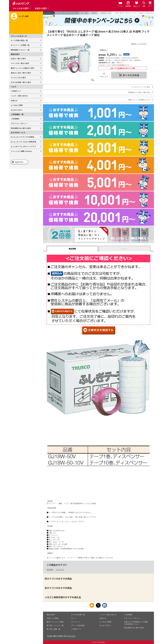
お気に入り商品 (53, 618)
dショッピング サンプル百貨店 (22, 137)
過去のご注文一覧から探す (21, 73)
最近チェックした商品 (55, 622)
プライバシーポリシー (19, 123)
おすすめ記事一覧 (78, 615)
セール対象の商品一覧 (19, 40)
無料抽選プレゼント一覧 (20, 50)
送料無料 (50, 570)
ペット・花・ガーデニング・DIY (67, 13)
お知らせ (14, 100)
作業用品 (94, 13)
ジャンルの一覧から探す (20, 63)
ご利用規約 (15, 119)
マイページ (75, 622)
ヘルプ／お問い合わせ (19, 96)
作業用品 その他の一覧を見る (139, 92)
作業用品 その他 (105, 13)
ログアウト (20, 162)
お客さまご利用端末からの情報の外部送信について (136, 623)
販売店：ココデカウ (139, 44)
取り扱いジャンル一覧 (55, 625)
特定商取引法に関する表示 (21, 128)
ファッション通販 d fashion (21, 151)
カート (74, 618)
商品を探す (51, 615)
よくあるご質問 (17, 105)
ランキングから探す (18, 78)
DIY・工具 (84, 13)
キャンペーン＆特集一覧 (20, 45)
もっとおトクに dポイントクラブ (23, 146)
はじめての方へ (17, 110)
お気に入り (104, 76)
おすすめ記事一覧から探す (21, 82)
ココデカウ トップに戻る (141, 87)
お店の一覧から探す (18, 59)
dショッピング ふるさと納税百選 (23, 142)
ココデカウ (60, 570)
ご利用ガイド (16, 91)
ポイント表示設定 (78, 625)
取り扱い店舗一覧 (53, 629)
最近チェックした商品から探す (23, 68)
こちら (73, 636)
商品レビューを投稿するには (139, 100)
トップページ (49, 13)
